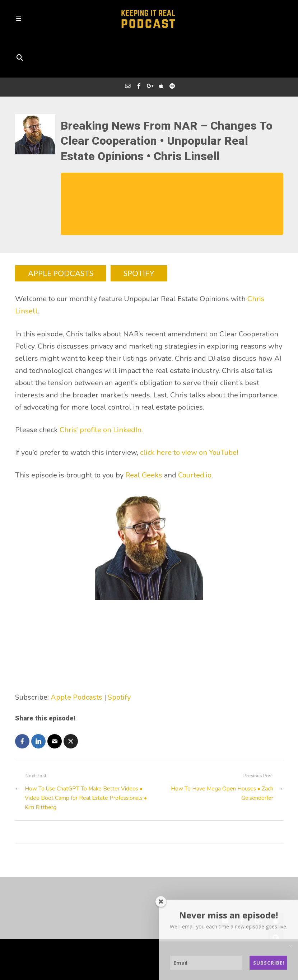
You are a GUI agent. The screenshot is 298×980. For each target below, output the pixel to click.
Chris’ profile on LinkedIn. (101, 391)
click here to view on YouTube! (190, 414)
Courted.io (195, 437)
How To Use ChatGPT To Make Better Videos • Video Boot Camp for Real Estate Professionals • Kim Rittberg (87, 760)
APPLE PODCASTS (61, 235)
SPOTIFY (140, 235)
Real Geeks (144, 437)
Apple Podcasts (76, 659)
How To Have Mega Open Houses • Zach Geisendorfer (222, 755)
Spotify (119, 659)
